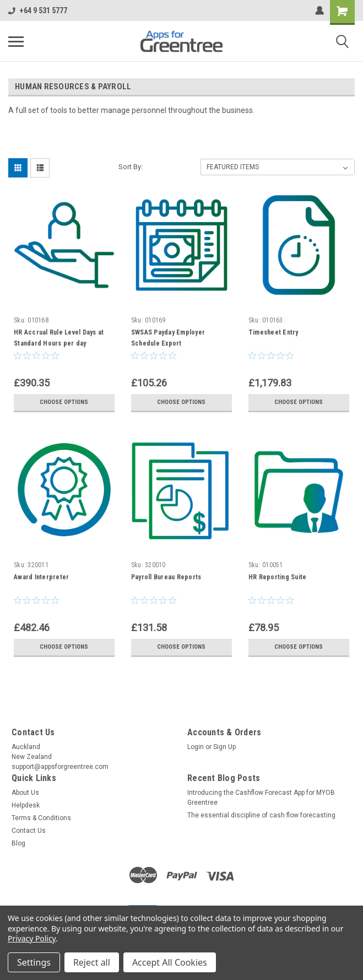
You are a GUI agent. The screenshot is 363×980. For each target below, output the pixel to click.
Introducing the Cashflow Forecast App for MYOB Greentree (261, 798)
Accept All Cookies (170, 962)
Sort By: (131, 167)
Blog (18, 843)
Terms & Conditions (41, 818)
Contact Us (29, 831)
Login (196, 747)
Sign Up (224, 747)
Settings (34, 962)
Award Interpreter (41, 577)
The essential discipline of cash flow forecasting (261, 815)
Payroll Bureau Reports (166, 577)
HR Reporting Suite (278, 577)
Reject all (92, 962)
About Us (25, 793)
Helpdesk (26, 805)
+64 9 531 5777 (38, 10)
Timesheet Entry (273, 332)
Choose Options (64, 402)
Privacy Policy (32, 938)
